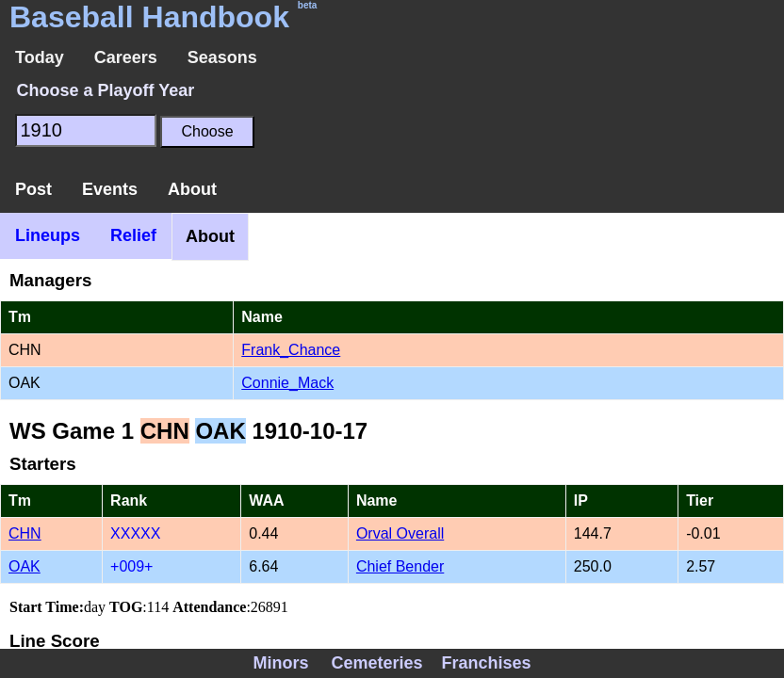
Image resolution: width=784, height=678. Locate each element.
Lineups (48, 235)
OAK (24, 566)
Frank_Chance (291, 350)
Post (33, 189)
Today (40, 57)
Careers (126, 57)
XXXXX (135, 533)
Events (110, 189)
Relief (133, 235)
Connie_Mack (287, 383)
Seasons (222, 57)
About (192, 189)
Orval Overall (400, 533)
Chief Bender (400, 566)
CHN (25, 533)
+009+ (131, 566)
